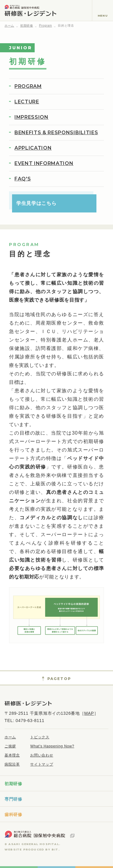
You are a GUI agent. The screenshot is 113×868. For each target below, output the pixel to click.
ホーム (9, 26)
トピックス (40, 737)
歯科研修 (13, 815)
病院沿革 (12, 764)
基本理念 (12, 755)
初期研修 (27, 26)
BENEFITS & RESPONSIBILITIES (56, 133)
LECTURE (27, 102)
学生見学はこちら (36, 203)
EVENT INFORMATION (44, 163)
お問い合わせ (42, 755)
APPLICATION (33, 148)
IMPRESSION (31, 117)
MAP (89, 713)
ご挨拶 (10, 746)
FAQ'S (23, 179)
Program (45, 26)
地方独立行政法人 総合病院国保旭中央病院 (39, 834)
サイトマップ (42, 764)
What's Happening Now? (52, 746)
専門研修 (13, 799)
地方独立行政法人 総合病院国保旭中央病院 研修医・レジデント (30, 10)
